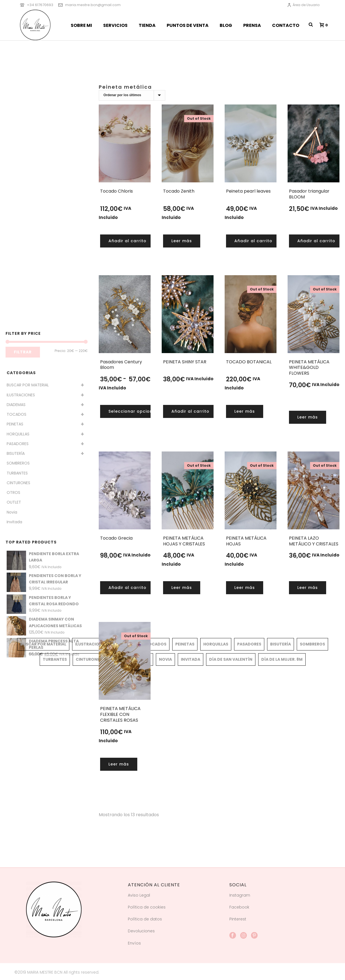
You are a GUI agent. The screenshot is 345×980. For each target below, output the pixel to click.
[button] (127, 241)
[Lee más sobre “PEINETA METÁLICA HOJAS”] (245, 588)
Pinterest (238, 919)
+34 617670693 (40, 5)
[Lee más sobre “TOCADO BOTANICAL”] (245, 411)
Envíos (134, 943)
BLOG (226, 25)
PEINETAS (15, 424)
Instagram (240, 895)
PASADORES (18, 444)
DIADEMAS (16, 405)
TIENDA (147, 25)
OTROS (13, 492)
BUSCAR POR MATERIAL (28, 385)
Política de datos (145, 919)
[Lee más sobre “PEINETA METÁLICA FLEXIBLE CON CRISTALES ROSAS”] (119, 764)
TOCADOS (17, 414)
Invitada (14, 522)
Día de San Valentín (231, 659)
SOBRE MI (81, 25)
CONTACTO (286, 25)
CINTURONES (18, 483)
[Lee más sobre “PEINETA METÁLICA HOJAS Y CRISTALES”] (182, 588)
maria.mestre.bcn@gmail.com (93, 5)
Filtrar (23, 352)
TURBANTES (17, 473)
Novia (12, 512)
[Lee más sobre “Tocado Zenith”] (182, 241)
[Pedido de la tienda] (132, 95)
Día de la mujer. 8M (282, 659)
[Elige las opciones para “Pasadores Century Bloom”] (133, 411)
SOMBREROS (18, 463)
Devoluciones (141, 931)
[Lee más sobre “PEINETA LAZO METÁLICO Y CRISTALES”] (308, 588)
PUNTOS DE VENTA (188, 25)
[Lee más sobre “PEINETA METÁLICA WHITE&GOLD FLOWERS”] (308, 417)
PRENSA (252, 25)
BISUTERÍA (16, 453)
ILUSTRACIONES (21, 395)
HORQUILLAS (18, 434)
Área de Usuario (303, 5)
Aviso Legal (139, 895)
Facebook (239, 907)
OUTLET (14, 502)
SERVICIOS (115, 25)
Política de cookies (147, 907)
